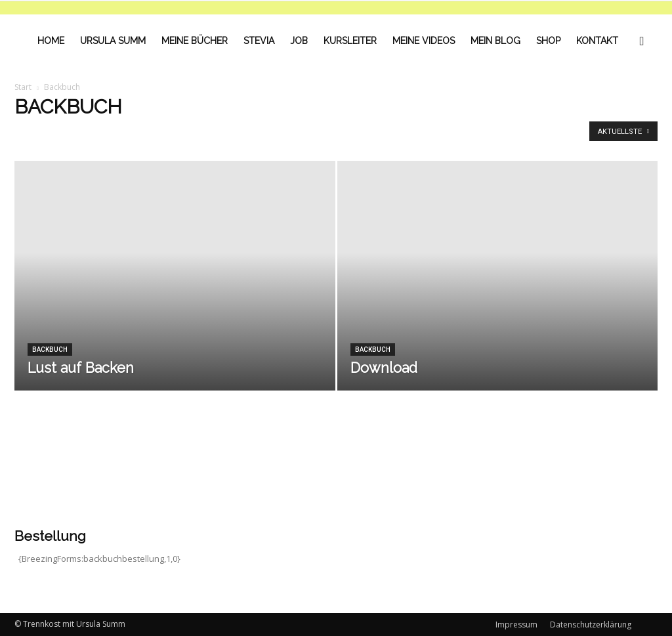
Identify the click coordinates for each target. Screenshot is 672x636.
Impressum (516, 625)
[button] (642, 41)
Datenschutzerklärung (591, 625)
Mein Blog (495, 41)
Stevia (259, 41)
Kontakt (597, 41)
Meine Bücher (195, 41)
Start (23, 87)
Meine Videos (424, 41)
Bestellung (50, 536)
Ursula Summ (113, 41)
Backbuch (50, 350)
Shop (548, 41)
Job (299, 41)
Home (51, 41)
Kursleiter (350, 41)
